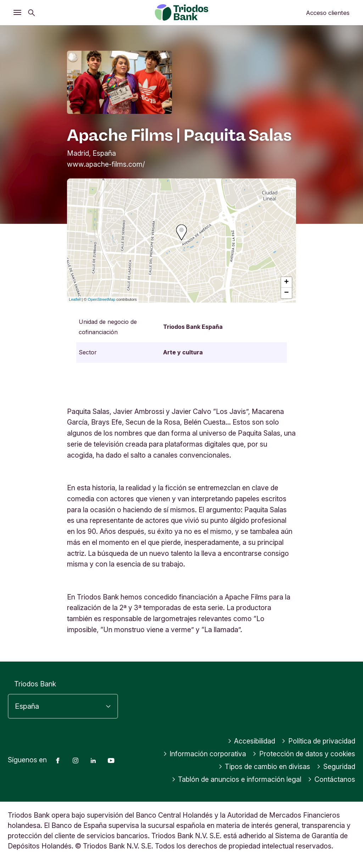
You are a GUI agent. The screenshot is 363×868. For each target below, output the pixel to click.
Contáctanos (331, 779)
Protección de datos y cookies (304, 754)
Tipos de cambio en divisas (264, 767)
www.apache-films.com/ (106, 164)
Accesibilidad (252, 741)
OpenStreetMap (102, 299)
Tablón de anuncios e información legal (237, 779)
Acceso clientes (328, 13)
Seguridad (336, 767)
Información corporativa (205, 754)
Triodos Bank (35, 684)
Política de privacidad (318, 741)
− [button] (287, 293)
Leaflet (75, 299)
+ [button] (287, 282)
